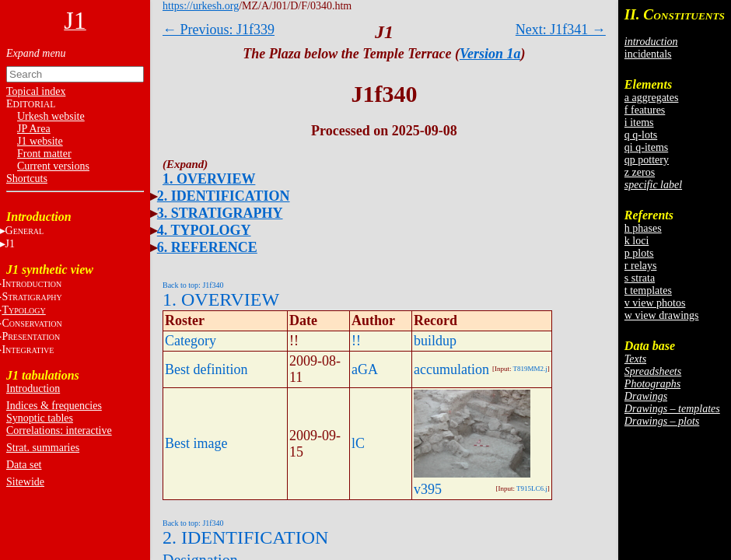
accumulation (451, 369)
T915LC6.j (532, 488)
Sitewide (25, 482)
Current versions (53, 166)
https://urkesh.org (201, 6)
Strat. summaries (43, 448)
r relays (641, 266)
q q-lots (641, 135)
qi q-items (646, 147)
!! (356, 341)
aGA (365, 369)
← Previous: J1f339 (219, 30)
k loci (637, 241)
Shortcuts (27, 178)
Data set (24, 465)
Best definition (206, 369)
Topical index (36, 91)
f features (645, 110)
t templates (648, 290)
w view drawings (662, 315)
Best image (196, 443)
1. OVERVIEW (209, 179)
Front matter (44, 154)
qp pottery (647, 160)
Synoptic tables (40, 418)
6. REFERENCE (207, 247)
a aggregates (652, 98)
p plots (639, 253)
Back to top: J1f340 (193, 285)
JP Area (34, 129)
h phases (643, 228)
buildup (435, 341)
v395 (428, 489)
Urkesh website (51, 116)
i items (639, 122)
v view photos (655, 303)
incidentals (648, 54)
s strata (640, 278)
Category (191, 341)
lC (358, 443)
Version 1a (490, 54)
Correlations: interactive (59, 430)
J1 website (40, 141)
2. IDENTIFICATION (224, 196)
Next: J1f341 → (561, 30)
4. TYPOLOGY (204, 230)
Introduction (33, 388)
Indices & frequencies (54, 406)
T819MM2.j (530, 369)
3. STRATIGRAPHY (220, 213)
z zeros (640, 172)
